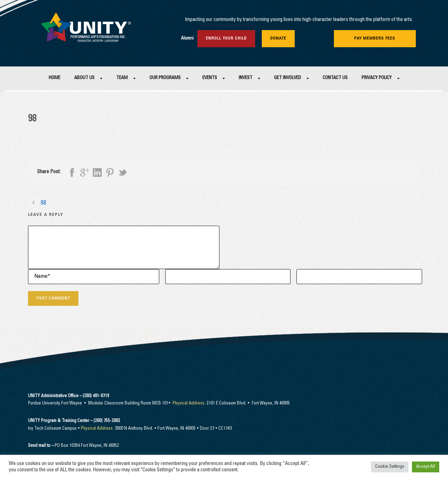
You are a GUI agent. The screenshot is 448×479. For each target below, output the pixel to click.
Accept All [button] (426, 467)
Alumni (187, 39)
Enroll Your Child (226, 38)
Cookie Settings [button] (390, 467)
